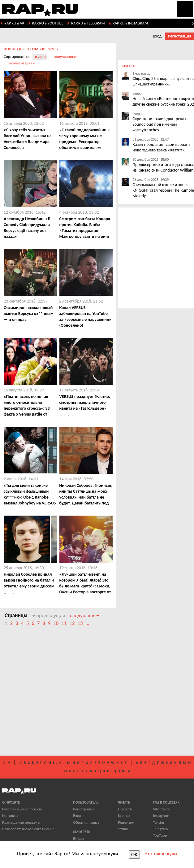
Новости (125, 809)
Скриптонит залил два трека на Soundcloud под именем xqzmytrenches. (161, 124)
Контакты (10, 816)
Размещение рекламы (21, 822)
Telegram (160, 829)
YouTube (160, 835)
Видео (78, 838)
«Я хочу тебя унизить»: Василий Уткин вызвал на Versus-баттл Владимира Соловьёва (28, 139)
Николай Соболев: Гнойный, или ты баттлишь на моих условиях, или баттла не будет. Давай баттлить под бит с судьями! (86, 497)
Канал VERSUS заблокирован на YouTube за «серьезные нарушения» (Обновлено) (85, 316)
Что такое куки (161, 854)
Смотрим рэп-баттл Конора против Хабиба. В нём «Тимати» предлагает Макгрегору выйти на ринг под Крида (85, 231)
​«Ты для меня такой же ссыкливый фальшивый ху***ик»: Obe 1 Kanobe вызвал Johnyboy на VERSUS (30, 494)
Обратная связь (86, 822)
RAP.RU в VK (14, 23)
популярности (66, 57)
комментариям (22, 63)
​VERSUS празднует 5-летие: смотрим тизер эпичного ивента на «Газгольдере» (85, 402)
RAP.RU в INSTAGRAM (130, 23)
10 (56, 623)
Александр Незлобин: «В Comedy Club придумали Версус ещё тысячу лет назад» (27, 228)
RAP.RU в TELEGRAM (88, 23)
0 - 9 (7, 763)
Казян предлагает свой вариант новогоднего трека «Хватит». (161, 147)
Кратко (124, 816)
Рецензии (126, 822)
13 (80, 623)
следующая (85, 615)
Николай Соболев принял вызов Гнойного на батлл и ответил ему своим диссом (29, 580)
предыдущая (49, 615)
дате (42, 57)
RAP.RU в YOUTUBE (48, 23)
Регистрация (179, 36)
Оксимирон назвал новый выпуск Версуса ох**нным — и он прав (29, 314)
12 (72, 623)
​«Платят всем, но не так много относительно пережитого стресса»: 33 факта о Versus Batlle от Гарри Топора (27, 408)
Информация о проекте (22, 809)
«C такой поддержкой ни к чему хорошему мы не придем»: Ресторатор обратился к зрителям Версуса (85, 142)
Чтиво (123, 829)
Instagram (161, 816)
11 (64, 623)
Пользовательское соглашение (28, 829)
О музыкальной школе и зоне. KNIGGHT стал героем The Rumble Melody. (163, 190)
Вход (157, 36)
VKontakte (161, 809)
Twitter (159, 822)
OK (134, 855)
